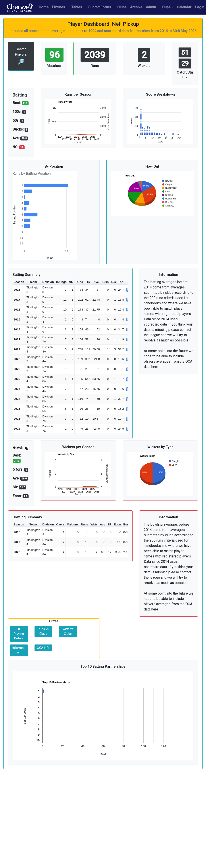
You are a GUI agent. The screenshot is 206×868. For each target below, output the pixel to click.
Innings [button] (61, 282)
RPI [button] (121, 282)
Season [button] (19, 282)
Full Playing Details (19, 634)
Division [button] (48, 282)
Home (44, 7)
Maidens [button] (73, 524)
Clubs (122, 7)
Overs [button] (60, 524)
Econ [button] (117, 524)
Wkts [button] (94, 524)
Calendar (184, 7)
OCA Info (43, 648)
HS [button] (88, 282)
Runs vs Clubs (43, 631)
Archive (136, 7)
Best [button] (126, 524)
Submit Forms (100, 7)
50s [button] (113, 282)
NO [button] (71, 282)
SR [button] (109, 524)
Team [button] (33, 282)
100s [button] (106, 282)
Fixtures (59, 7)
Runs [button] (79, 282)
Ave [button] (96, 282)
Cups (166, 7)
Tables (77, 7)
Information (19, 650)
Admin (151, 7)
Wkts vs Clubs (68, 631)
